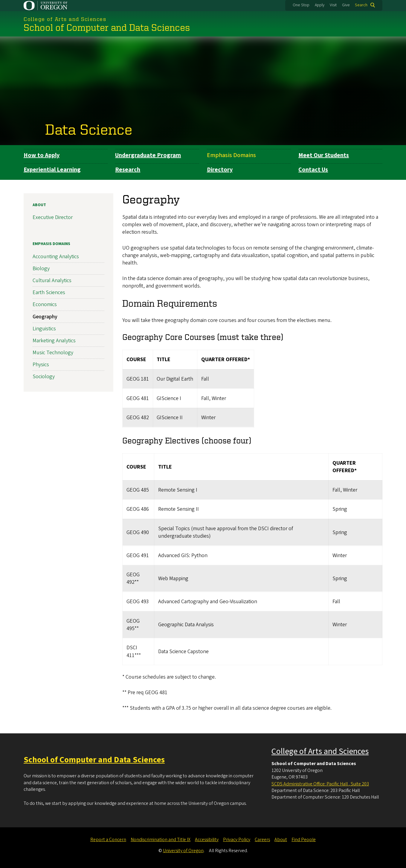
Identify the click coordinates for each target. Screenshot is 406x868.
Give (346, 5)
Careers (262, 840)
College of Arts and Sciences (320, 751)
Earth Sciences (49, 292)
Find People (304, 840)
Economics (45, 304)
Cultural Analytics (52, 281)
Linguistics (44, 328)
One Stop (301, 5)
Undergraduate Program (148, 155)
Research (128, 170)
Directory (220, 170)
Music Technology (53, 353)
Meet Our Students (324, 155)
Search (361, 5)
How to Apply (42, 155)
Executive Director (53, 217)
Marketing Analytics (54, 341)
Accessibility (207, 840)
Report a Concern (108, 840)
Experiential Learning (52, 170)
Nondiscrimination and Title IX (161, 840)
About (39, 205)
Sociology (44, 377)
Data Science (89, 129)
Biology (41, 268)
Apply (320, 5)
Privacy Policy (237, 840)
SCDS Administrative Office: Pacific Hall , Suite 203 (320, 784)
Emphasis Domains (231, 155)
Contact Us (313, 170)
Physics (41, 365)
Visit (333, 5)
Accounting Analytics (56, 256)
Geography (45, 316)
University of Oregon (183, 851)
